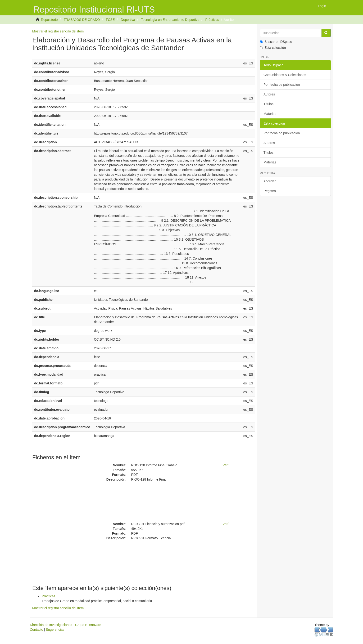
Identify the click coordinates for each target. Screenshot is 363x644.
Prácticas (212, 20)
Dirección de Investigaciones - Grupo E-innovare (66, 625)
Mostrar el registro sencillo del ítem (58, 31)
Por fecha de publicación (282, 85)
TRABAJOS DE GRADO (82, 20)
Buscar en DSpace (276, 42)
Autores (269, 94)
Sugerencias (55, 630)
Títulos (268, 104)
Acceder (270, 181)
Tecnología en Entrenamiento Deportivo (170, 20)
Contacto (36, 630)
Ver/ (225, 465)
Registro (270, 191)
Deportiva (128, 20)
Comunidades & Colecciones (285, 75)
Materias (270, 114)
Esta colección (273, 48)
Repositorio (49, 20)
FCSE (110, 20)
